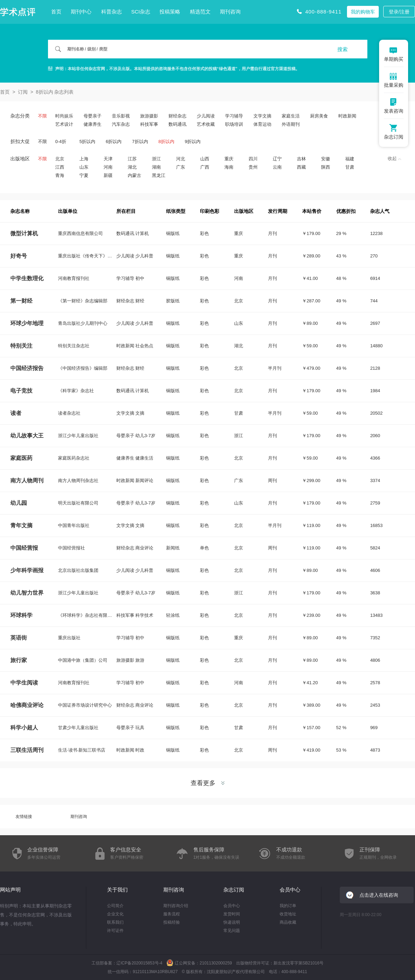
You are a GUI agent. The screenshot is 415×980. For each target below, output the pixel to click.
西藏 (301, 167)
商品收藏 (288, 922)
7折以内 (140, 142)
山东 (84, 167)
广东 (181, 167)
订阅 (23, 92)
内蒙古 (134, 175)
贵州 (253, 167)
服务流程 (172, 914)
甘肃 (350, 167)
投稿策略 (170, 12)
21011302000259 (216, 963)
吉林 (301, 159)
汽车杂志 (121, 124)
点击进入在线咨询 (379, 895)
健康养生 (93, 124)
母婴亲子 (93, 116)
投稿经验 (172, 922)
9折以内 (193, 142)
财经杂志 (177, 116)
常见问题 (232, 931)
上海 (84, 159)
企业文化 (115, 914)
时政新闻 (347, 116)
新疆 (108, 175)
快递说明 (232, 922)
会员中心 (232, 906)
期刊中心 (81, 12)
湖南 (156, 167)
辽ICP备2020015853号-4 (139, 963)
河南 (108, 167)
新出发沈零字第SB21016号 (298, 963)
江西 (60, 167)
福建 (350, 159)
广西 (205, 167)
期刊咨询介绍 (176, 906)
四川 (253, 159)
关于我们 (117, 890)
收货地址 (288, 914)
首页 (56, 12)
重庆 (229, 159)
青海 (60, 175)
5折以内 (87, 142)
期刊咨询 (230, 12)
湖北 (132, 167)
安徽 (326, 159)
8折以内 (166, 142)
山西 (205, 159)
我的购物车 (363, 12)
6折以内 (114, 142)
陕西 (326, 167)
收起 (394, 158)
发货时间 (232, 914)
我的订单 (288, 906)
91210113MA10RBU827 (155, 972)
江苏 (132, 159)
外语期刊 (291, 124)
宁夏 (84, 175)
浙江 (156, 159)
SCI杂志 (141, 12)
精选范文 (200, 12)
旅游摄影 (149, 116)
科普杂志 (112, 12)
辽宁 (277, 159)
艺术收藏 (206, 124)
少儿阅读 (206, 116)
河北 (181, 159)
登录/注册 (399, 12)
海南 (229, 167)
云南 (277, 167)
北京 (60, 159)
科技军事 (149, 124)
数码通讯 (177, 124)
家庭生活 (291, 116)
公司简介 (115, 906)
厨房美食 (319, 116)
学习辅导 (234, 116)
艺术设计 (64, 124)
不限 (42, 116)
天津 (108, 159)
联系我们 (115, 922)
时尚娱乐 (64, 116)
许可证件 (115, 931)
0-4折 (61, 142)
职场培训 (234, 124)
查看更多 (208, 783)
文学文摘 (262, 116)
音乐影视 (121, 116)
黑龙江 (159, 175)
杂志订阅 (234, 890)
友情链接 (24, 817)
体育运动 (262, 124)
